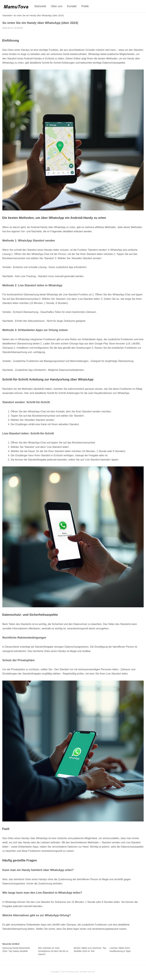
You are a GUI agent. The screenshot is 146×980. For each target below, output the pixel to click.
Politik (85, 6)
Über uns (57, 6)
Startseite (40, 6)
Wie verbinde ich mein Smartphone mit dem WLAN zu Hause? (53, 951)
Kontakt (72, 6)
